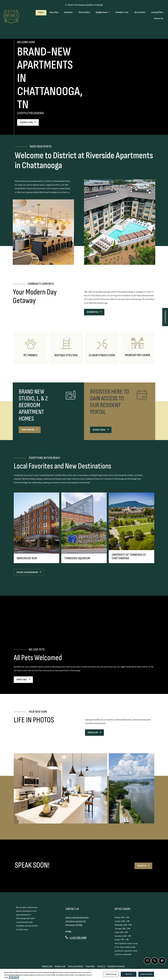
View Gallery (94, 733)
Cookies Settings (111, 974)
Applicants (162, 13)
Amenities (68, 24)
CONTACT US (145, 865)
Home (41, 24)
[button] (84, 5)
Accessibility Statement (116, 966)
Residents (151, 13)
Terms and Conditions (75, 966)
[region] (84, 974)
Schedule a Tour (122, 24)
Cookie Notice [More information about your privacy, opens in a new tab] (14, 977)
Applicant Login (60, 966)
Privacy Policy (90, 966)
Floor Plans (54, 24)
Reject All (129, 974)
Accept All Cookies (146, 974)
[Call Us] (155, 961)
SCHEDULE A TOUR (28, 122)
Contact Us (158, 30)
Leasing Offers (157, 24)
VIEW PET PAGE (23, 680)
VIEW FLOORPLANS (30, 430)
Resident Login (47, 966)
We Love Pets (140, 24)
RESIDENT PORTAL (102, 429)
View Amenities (94, 312)
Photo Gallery (84, 24)
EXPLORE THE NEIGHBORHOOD (29, 572)
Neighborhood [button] (102, 24)
